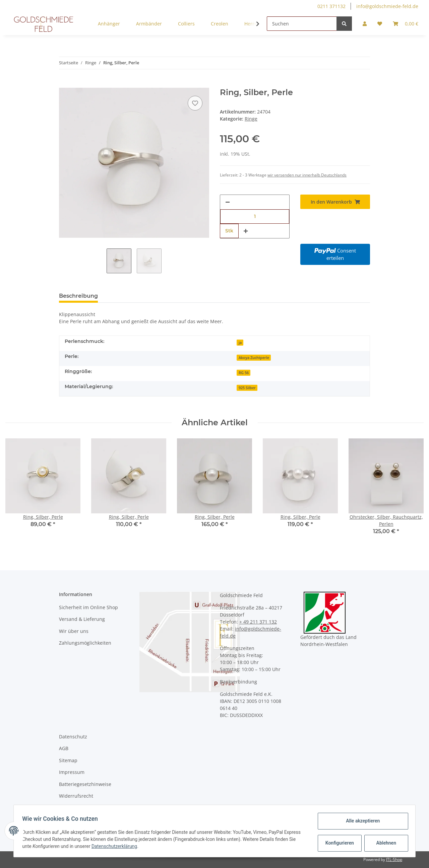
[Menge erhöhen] (246, 231)
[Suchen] (302, 24)
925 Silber (247, 388)
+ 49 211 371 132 (258, 622)
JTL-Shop (394, 859)
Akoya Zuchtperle (254, 358)
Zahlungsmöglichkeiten (85, 643)
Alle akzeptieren (360, 821)
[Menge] (255, 216)
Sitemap (68, 760)
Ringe (251, 119)
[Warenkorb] (406, 24)
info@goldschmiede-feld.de (387, 6)
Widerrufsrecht (76, 796)
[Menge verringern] (228, 202)
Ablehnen (384, 843)
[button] (365, 24)
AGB (64, 748)
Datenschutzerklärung (117, 846)
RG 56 (244, 373)
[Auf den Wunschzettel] (195, 103)
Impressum (72, 772)
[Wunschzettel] (380, 24)
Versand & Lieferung (82, 619)
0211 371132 (331, 6)
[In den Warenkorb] (64, 84)
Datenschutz (73, 737)
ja (240, 343)
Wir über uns (74, 631)
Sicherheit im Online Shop (88, 607)
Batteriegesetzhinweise (85, 784)
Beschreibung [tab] (78, 296)
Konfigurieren (338, 843)
